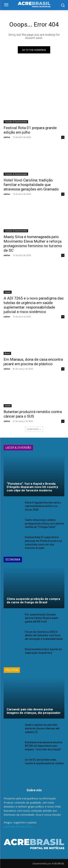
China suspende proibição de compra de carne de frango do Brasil (33, 601)
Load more (34, 429)
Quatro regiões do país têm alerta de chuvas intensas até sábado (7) (42, 728)
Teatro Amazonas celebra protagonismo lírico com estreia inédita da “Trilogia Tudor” (44, 523)
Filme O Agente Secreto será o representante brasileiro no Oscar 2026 (43, 506)
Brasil (7, 353)
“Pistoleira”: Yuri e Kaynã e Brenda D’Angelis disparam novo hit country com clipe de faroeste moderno (32, 487)
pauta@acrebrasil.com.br (18, 827)
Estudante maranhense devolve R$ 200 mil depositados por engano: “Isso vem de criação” (44, 746)
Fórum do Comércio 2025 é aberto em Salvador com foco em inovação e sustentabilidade (44, 635)
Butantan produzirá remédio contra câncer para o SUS (33, 414)
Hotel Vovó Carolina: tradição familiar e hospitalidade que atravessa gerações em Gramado (31, 185)
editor (7, 137)
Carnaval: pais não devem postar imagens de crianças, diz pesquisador (34, 711)
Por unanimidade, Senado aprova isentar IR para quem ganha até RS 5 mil (42, 618)
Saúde (8, 292)
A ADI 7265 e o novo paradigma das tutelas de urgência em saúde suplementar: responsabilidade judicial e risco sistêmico (34, 305)
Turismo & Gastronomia (16, 122)
